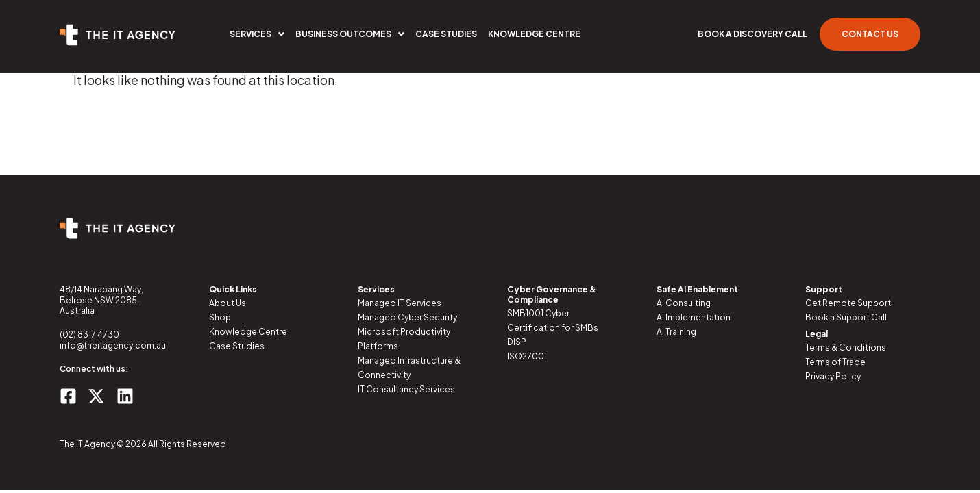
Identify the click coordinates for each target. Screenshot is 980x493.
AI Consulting (684, 303)
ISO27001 (527, 356)
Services (257, 34)
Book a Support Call (846, 317)
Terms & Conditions (846, 347)
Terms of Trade (835, 362)
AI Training (676, 332)
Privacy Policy (833, 376)
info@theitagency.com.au (113, 345)
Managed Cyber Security (407, 317)
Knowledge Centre (534, 34)
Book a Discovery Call (752, 34)
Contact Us (870, 34)
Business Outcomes (350, 34)
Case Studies (446, 34)
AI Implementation (694, 317)
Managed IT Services (400, 303)
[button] (257, 34)
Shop (220, 317)
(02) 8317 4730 (89, 334)
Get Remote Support (848, 303)
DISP (517, 342)
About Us (228, 303)
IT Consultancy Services (406, 389)
